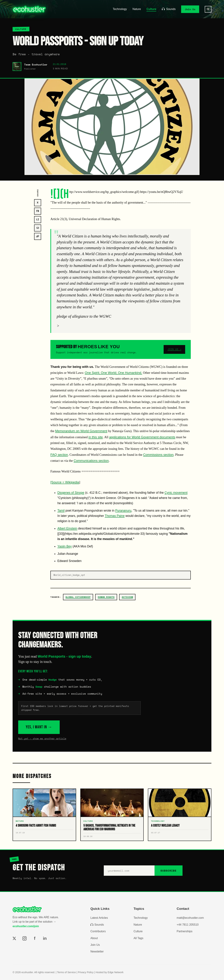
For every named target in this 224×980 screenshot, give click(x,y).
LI (38, 219)
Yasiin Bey (65, 546)
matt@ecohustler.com (190, 918)
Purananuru (123, 511)
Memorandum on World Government (81, 431)
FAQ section (59, 455)
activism (127, 597)
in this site (96, 437)
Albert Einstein (67, 528)
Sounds (169, 9)
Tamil (61, 511)
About (94, 938)
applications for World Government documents (142, 437)
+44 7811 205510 (188, 925)
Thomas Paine (115, 516)
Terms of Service (66, 972)
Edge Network (115, 972)
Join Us (190, 9)
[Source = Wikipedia (65, 482)
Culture (151, 9)
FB (38, 211)
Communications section (91, 461)
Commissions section (158, 455)
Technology (120, 9)
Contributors (98, 931)
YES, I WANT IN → (39, 727)
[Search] (208, 9)
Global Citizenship (78, 597)
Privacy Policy (86, 972)
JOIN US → (174, 349)
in (45, 938)
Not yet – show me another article (42, 739)
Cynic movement (176, 493)
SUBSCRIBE (169, 871)
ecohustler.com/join (26, 926)
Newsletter (97, 951)
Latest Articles (99, 918)
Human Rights (106, 597)
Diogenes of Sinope (71, 493)
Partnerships (185, 931)
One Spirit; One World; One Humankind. (113, 373)
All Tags (138, 938)
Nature (137, 9)
